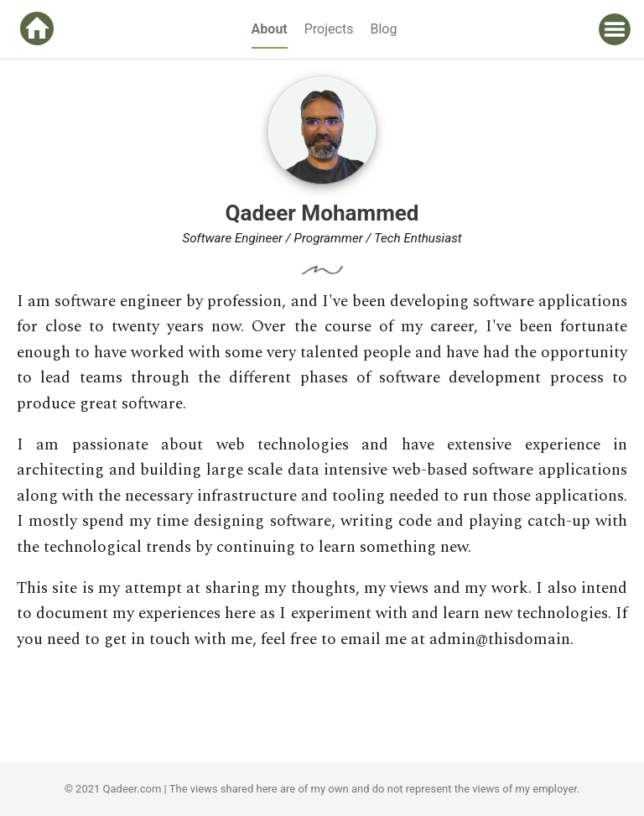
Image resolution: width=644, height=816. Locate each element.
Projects (329, 29)
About (270, 29)
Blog (383, 29)
